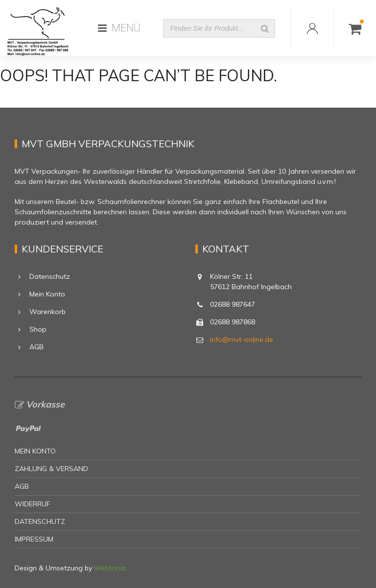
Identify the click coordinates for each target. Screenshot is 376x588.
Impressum (34, 539)
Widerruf (33, 504)
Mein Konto (47, 294)
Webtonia (110, 568)
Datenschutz (50, 276)
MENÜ (119, 28)
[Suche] (265, 28)
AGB (36, 347)
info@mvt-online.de (242, 339)
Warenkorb (47, 312)
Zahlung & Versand (51, 469)
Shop (38, 329)
